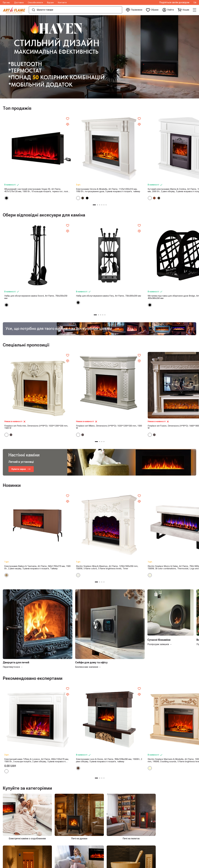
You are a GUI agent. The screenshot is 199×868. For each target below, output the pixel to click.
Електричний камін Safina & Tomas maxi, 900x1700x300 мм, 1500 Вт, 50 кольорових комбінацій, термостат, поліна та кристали (172, 475)
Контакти (62, 3)
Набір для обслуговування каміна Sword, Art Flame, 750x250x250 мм (25, 251)
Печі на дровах (114, 798)
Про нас (6, 3)
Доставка (19, 3)
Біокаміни (111, 826)
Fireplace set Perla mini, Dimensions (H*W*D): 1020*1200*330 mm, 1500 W (24, 358)
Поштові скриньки (115, 853)
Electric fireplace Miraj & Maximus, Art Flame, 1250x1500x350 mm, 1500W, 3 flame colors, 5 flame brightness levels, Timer (73, 475)
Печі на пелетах (114, 803)
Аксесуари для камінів (117, 840)
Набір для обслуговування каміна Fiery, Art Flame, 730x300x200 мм (75, 251)
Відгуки (50, 3)
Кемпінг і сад (113, 844)
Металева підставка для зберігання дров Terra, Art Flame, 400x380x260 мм (173, 251)
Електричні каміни (115, 817)
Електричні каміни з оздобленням (84, 798)
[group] (99, 57)
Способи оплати (35, 3)
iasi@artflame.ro (142, 810)
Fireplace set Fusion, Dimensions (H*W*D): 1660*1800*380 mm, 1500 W (124, 358)
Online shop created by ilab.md (179, 865)
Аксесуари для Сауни (117, 821)
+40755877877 (141, 798)
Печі (108, 830)
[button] (96, 182)
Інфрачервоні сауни (116, 807)
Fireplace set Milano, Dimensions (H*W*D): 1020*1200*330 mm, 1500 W (75, 358)
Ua (195, 3)
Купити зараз (22, 400)
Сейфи (109, 849)
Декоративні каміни (116, 835)
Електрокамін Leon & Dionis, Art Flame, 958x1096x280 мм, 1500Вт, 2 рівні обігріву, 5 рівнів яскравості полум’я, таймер (73, 623)
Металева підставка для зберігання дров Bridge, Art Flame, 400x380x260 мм (124, 251)
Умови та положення (46, 821)
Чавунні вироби (114, 812)
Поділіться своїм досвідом (174, 3)
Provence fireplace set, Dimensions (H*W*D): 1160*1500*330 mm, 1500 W (171, 358)
